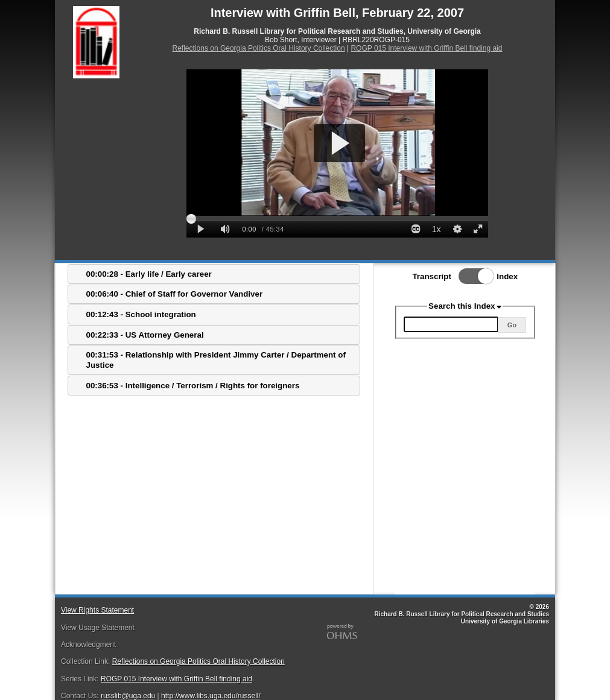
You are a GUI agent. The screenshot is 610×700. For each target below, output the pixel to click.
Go (512, 325)
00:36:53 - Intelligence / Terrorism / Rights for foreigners (193, 386)
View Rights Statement (97, 610)
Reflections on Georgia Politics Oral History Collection (259, 48)
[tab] (214, 274)
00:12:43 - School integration (141, 314)
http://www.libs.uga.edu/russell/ (211, 696)
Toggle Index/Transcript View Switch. (472, 276)
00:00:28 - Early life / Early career (149, 274)
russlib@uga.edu (128, 696)
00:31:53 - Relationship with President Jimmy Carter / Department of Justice (216, 360)
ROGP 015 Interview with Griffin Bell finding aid (426, 48)
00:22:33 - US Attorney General (145, 335)
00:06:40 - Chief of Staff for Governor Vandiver (175, 294)
